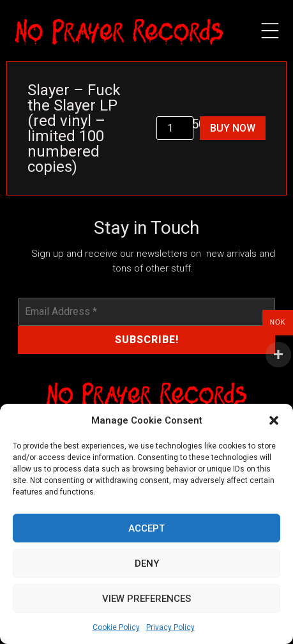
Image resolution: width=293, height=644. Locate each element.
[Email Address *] (147, 312)
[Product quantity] (175, 128)
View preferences (146, 599)
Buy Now (233, 128)
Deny (147, 563)
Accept (146, 528)
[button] (274, 420)
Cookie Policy (116, 627)
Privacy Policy (170, 627)
